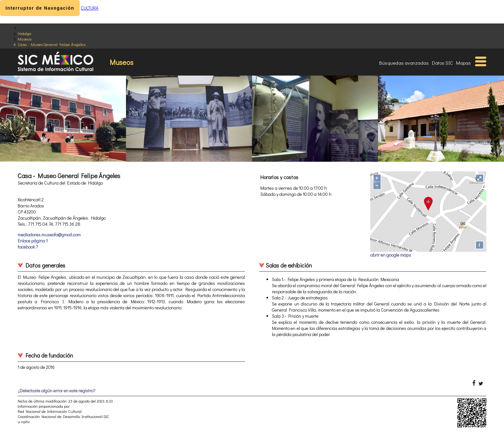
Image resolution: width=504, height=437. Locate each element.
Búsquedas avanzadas (404, 63)
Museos (25, 39)
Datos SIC (442, 63)
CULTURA (90, 8)
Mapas (464, 63)
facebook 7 (28, 247)
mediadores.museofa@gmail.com (49, 235)
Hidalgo (24, 33)
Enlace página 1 (33, 241)
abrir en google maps (391, 255)
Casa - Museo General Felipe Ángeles (52, 44)
